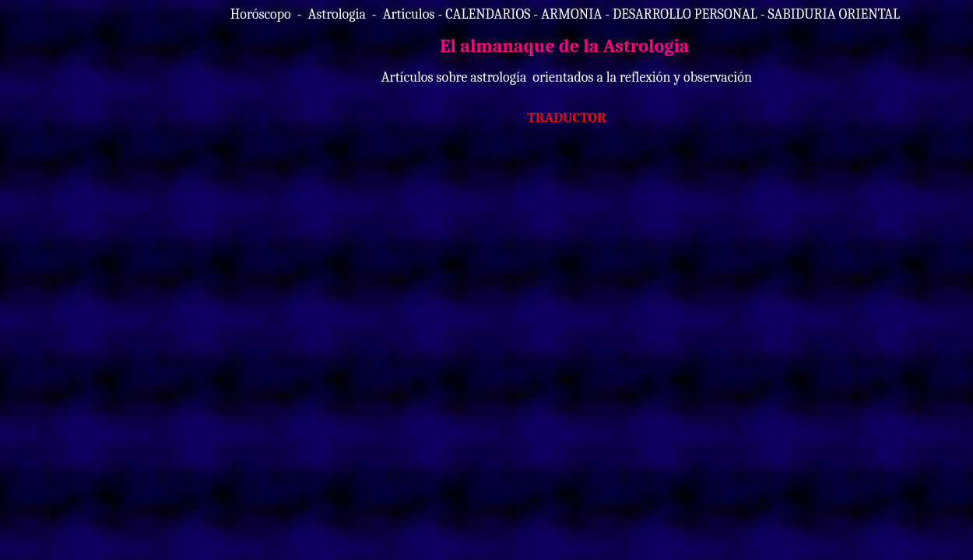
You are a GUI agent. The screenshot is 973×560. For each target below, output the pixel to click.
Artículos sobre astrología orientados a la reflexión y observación (567, 77)
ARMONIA (571, 14)
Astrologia (336, 14)
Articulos (409, 14)
